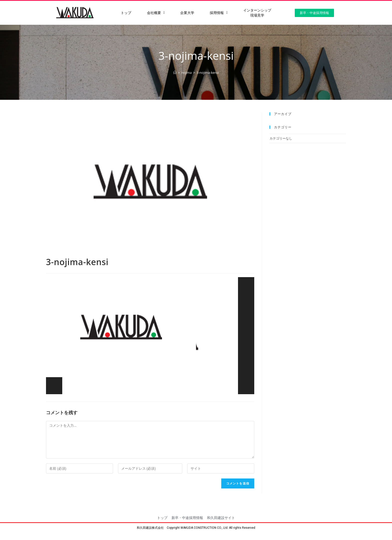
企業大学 (187, 13)
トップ (126, 13)
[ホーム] (175, 73)
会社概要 (156, 13)
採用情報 (219, 13)
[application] (150, 336)
